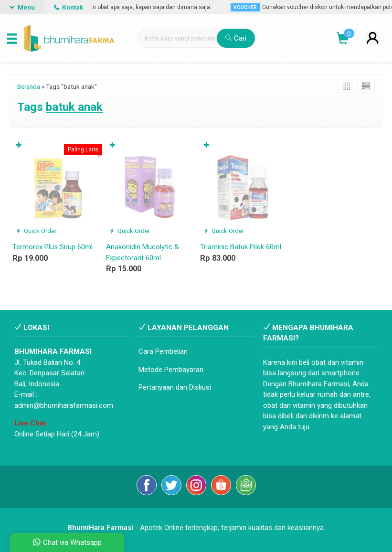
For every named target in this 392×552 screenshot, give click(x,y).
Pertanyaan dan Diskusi (175, 387)
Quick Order (36, 231)
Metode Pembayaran (171, 370)
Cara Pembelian (163, 351)
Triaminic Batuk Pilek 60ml (241, 247)
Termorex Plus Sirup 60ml (53, 247)
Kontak (69, 7)
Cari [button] (236, 38)
